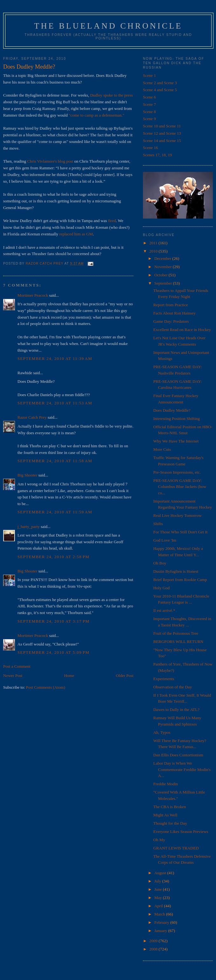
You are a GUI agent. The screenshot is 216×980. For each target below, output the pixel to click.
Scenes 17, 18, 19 (157, 155)
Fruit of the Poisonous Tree (176, 633)
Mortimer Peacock (33, 295)
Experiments (164, 679)
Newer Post (13, 676)
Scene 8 (149, 112)
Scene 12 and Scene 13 (162, 133)
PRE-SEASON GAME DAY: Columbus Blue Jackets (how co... (180, 487)
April (159, 906)
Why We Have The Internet (176, 441)
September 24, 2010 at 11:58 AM (55, 461)
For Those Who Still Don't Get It (180, 532)
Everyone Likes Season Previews (181, 831)
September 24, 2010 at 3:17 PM (54, 621)
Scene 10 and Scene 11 (162, 126)
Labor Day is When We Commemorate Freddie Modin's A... (182, 769)
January (161, 931)
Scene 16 (150, 148)
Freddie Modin (165, 784)
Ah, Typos (162, 732)
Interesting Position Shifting (176, 419)
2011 (154, 243)
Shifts (158, 524)
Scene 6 (149, 97)
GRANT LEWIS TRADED (176, 848)
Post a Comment (17, 666)
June (159, 889)
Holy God (161, 588)
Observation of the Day (172, 687)
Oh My (159, 840)
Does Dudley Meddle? (172, 410)
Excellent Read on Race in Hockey (182, 330)
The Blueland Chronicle (108, 26)
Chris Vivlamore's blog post (50, 161)
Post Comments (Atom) (46, 687)
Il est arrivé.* (164, 610)
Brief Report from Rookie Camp (180, 580)
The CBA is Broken (169, 807)
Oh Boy (160, 563)
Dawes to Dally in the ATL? (176, 710)
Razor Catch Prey (32, 417)
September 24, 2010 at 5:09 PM (54, 652)
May (159, 898)
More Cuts (162, 449)
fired (112, 221)
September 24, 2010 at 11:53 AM (55, 403)
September (164, 283)
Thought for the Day (170, 823)
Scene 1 (149, 75)
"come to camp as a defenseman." (96, 115)
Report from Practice (170, 305)
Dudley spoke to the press (111, 95)
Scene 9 (149, 119)
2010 (154, 251)
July (158, 881)
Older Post (125, 676)
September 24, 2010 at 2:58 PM (54, 557)
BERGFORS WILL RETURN (178, 642)
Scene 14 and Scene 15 (162, 141)
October (162, 275)
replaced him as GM (76, 234)
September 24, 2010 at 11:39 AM (55, 358)
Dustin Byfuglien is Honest (176, 571)
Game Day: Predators (171, 321)
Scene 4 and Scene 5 (160, 90)
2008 (154, 949)
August (161, 873)
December (163, 258)
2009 (154, 941)
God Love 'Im (165, 540)
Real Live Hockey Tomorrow (177, 515)
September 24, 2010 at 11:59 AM (55, 512)
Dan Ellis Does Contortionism (178, 755)
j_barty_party (29, 527)
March (160, 914)
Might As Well (165, 815)
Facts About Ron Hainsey (174, 313)
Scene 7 (149, 104)
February (162, 922)
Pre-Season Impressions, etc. (177, 472)
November (164, 267)
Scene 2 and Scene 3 (160, 83)
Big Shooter (27, 475)
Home (69, 676)
